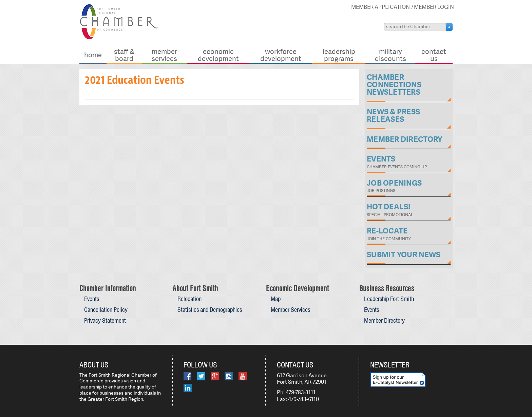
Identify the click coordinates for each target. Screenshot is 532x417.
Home (93, 55)
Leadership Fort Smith (389, 299)
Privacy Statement (105, 320)
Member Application (381, 7)
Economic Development (218, 55)
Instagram (229, 376)
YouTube (243, 376)
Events (92, 299)
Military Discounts (391, 55)
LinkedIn (188, 388)
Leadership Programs (339, 55)
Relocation (189, 299)
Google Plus (215, 376)
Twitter (201, 376)
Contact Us (434, 55)
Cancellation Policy (106, 310)
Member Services (164, 55)
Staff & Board (124, 55)
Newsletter (390, 365)
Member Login (434, 7)
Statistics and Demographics (210, 310)
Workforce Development (281, 55)
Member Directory (384, 320)
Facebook (187, 376)
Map (276, 299)
